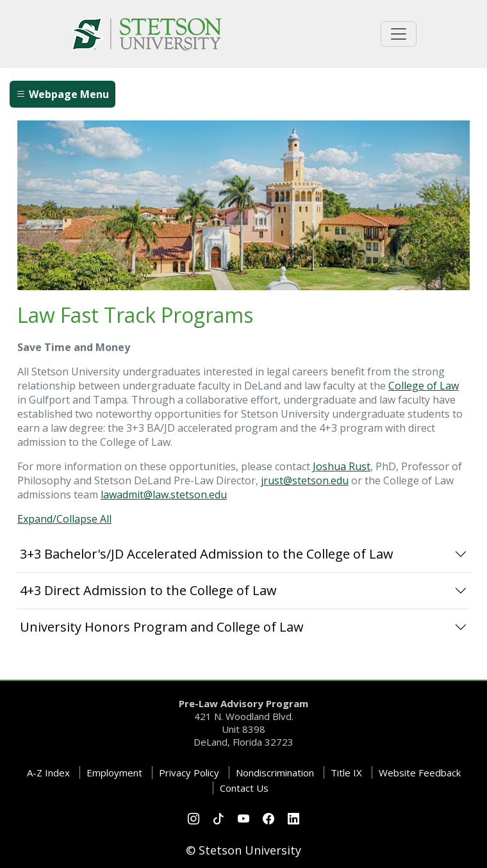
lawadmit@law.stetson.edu (164, 495)
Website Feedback (420, 773)
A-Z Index (48, 773)
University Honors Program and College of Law (162, 627)
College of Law (424, 386)
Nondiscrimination (275, 773)
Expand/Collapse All (64, 519)
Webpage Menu (62, 94)
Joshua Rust (342, 466)
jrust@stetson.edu (305, 480)
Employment (114, 773)
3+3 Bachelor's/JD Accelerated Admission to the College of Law (207, 554)
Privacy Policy (189, 773)
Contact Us (244, 788)
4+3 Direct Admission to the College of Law (148, 590)
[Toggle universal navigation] (399, 34)
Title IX (346, 773)
